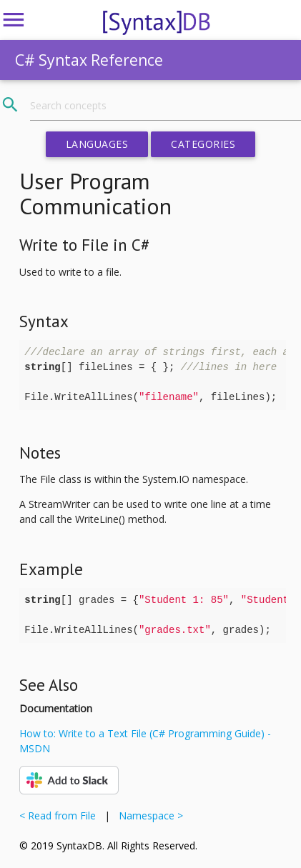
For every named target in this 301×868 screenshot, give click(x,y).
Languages (97, 144)
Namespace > (148, 815)
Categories (203, 144)
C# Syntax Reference (89, 60)
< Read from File (60, 815)
